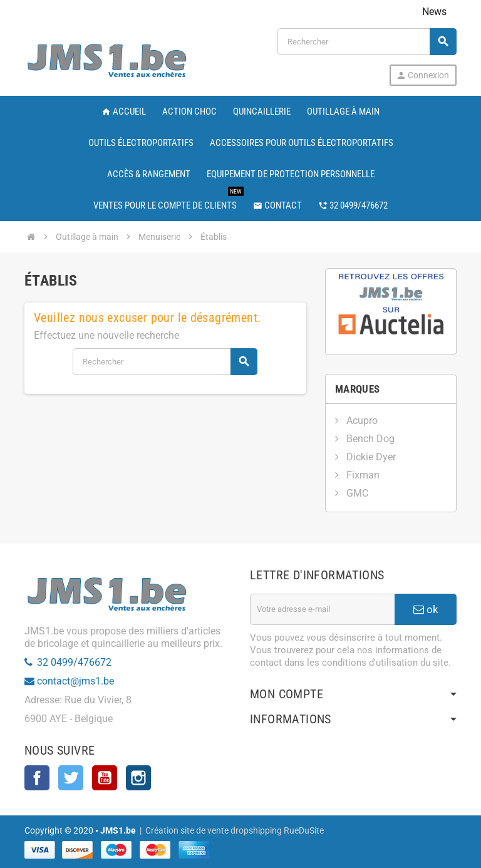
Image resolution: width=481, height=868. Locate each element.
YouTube (105, 778)
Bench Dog (369, 439)
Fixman (362, 475)
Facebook (37, 778)
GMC (356, 493)
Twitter (71, 778)
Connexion (422, 75)
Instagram (138, 778)
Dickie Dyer (370, 457)
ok (426, 609)
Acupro (361, 421)
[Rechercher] (367, 42)
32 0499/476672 (74, 662)
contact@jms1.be (75, 681)
